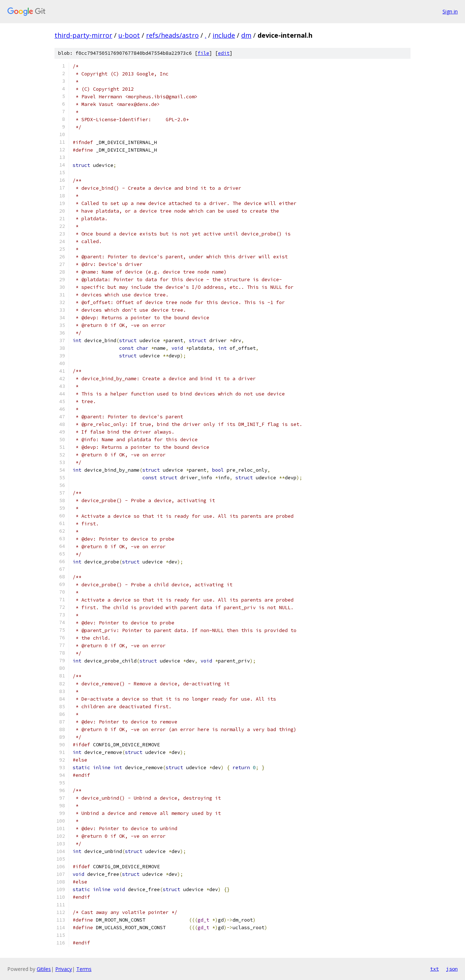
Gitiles (44, 969)
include (224, 35)
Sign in (450, 11)
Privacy (64, 969)
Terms (84, 969)
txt (434, 969)
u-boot (129, 35)
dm (246, 35)
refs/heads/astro (172, 35)
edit (224, 53)
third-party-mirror (83, 35)
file (203, 53)
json (452, 969)
